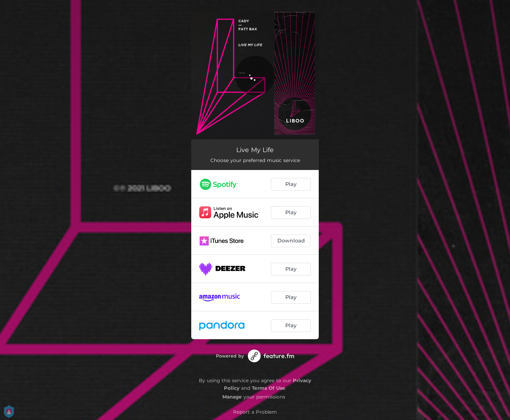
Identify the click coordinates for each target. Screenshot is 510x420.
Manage (232, 397)
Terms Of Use (269, 388)
